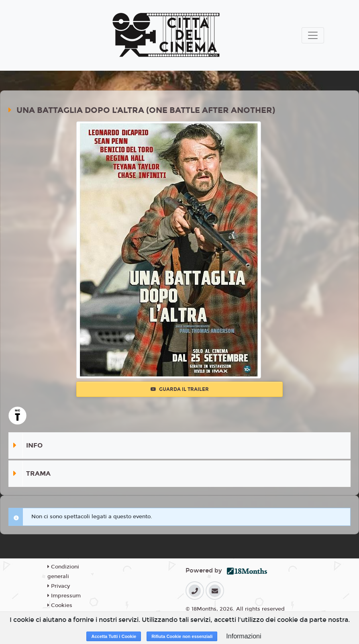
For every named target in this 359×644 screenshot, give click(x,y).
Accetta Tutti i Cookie (114, 636)
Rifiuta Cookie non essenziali (182, 636)
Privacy (59, 586)
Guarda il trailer (180, 389)
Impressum (64, 596)
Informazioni (244, 636)
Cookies (60, 605)
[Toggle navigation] (313, 35)
